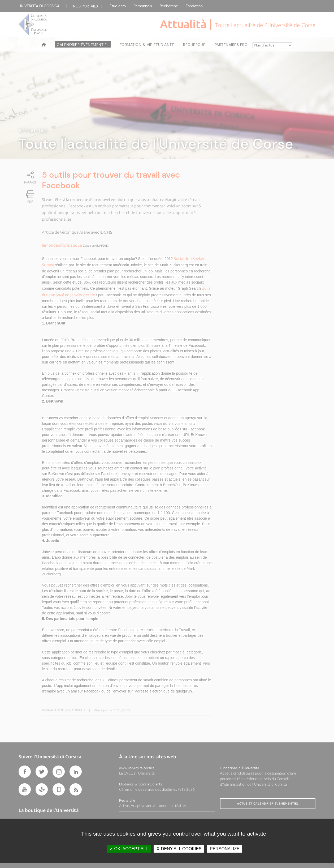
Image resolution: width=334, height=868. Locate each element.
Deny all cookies (179, 849)
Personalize (225, 849)
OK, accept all (129, 849)
